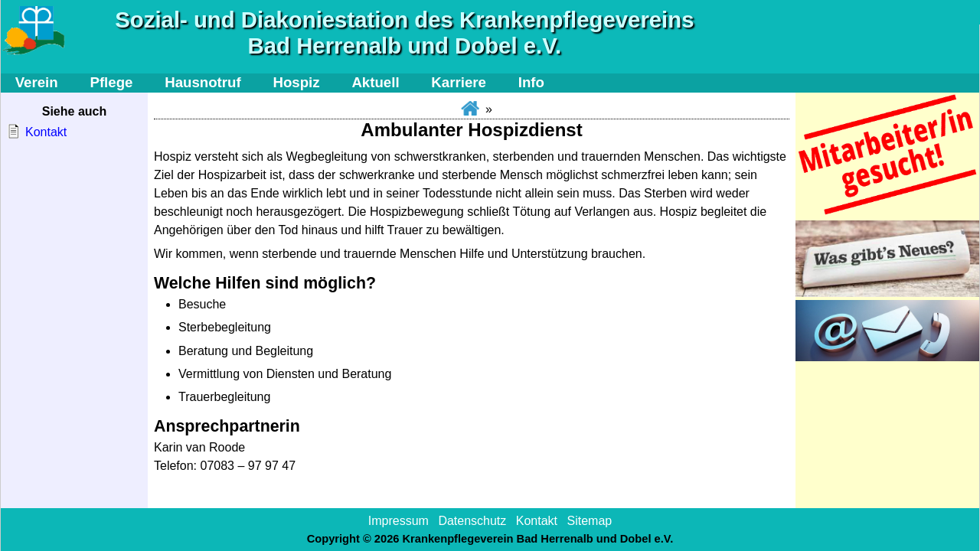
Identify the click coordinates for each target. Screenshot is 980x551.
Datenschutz (472, 521)
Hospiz (296, 82)
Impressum (399, 521)
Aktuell (375, 82)
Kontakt (46, 132)
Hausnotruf (203, 82)
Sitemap (589, 521)
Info (531, 82)
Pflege (111, 82)
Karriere (459, 82)
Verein (37, 82)
